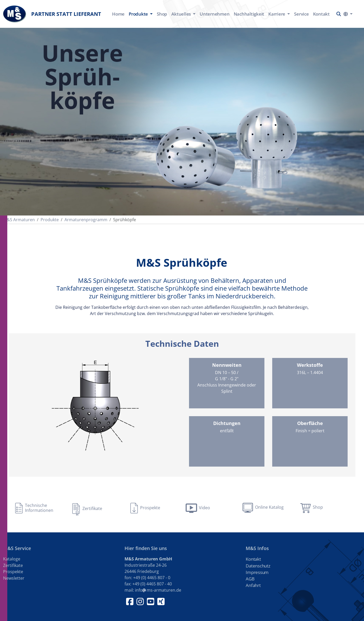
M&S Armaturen (19, 220)
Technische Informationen (39, 508)
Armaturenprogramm (86, 220)
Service (301, 14)
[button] (339, 14)
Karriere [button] (277, 14)
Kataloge (12, 559)
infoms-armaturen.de (158, 590)
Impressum (257, 572)
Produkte (50, 220)
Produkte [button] (139, 14)
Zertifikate (92, 508)
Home (118, 14)
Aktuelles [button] (182, 14)
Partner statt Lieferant (52, 14)
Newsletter (14, 578)
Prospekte (150, 508)
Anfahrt (253, 585)
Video (204, 508)
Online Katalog (269, 507)
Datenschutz (258, 566)
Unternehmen (214, 14)
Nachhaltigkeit (249, 14)
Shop (162, 14)
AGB (250, 579)
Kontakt (321, 14)
